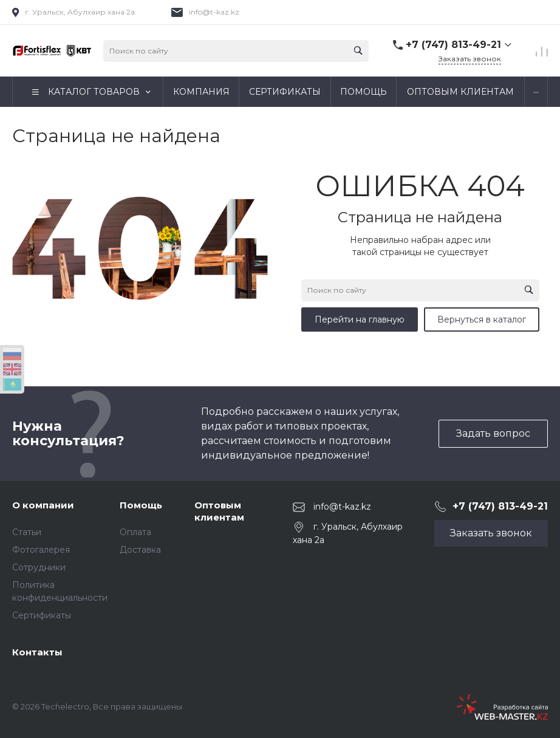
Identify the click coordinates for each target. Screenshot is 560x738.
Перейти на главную (360, 319)
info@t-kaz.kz (214, 12)
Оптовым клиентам (219, 511)
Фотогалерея (41, 550)
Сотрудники (39, 567)
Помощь (141, 505)
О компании (43, 505)
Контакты (37, 652)
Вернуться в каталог (482, 319)
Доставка (140, 550)
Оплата (135, 532)
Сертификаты (42, 615)
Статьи (27, 532)
